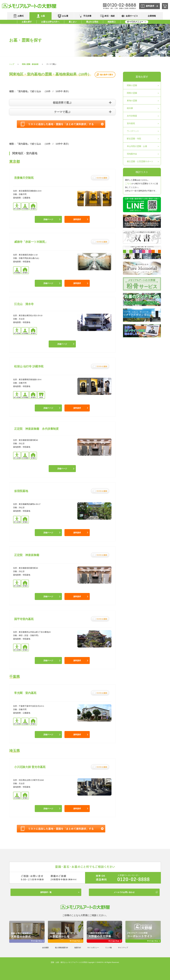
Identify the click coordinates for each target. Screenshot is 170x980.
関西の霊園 (132, 93)
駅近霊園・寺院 (134, 139)
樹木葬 (130, 108)
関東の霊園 (132, 85)
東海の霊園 (132, 101)
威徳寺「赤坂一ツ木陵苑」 (31, 242)
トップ (12, 64)
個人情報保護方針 (62, 948)
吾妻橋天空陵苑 (24, 178)
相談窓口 (112, 22)
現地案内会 (132, 154)
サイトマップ (123, 948)
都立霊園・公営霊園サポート (140, 161)
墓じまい (73, 22)
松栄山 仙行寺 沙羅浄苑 (29, 366)
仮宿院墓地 (21, 491)
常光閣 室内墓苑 (25, 693)
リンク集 (108, 948)
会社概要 (45, 948)
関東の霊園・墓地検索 (30, 64)
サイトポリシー (93, 948)
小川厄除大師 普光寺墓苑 (30, 767)
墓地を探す (142, 77)
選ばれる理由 (92, 22)
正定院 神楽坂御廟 (27, 555)
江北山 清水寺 (24, 304)
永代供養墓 (132, 116)
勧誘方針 (78, 948)
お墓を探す (27, 22)
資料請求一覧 (46, 892)
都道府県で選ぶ (62, 103)
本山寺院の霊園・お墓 (137, 146)
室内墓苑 (131, 123)
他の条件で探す (107, 75)
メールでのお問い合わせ (124, 892)
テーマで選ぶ (62, 112)
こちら (128, 183)
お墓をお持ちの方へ (50, 22)
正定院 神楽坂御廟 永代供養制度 (36, 429)
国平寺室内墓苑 (24, 619)
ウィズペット (133, 131)
